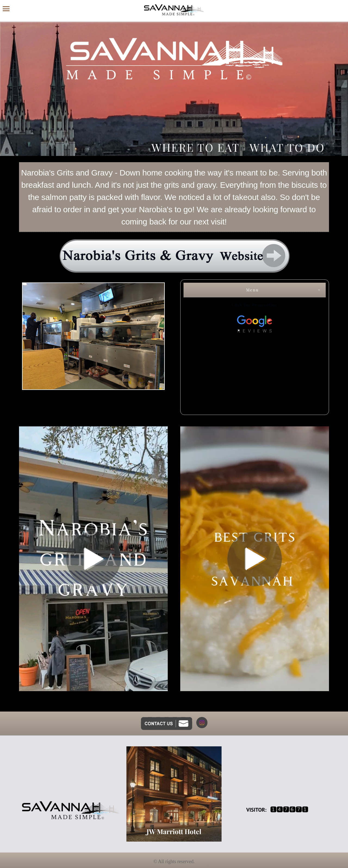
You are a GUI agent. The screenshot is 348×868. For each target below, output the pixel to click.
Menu (252, 290)
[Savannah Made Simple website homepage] (174, 10)
